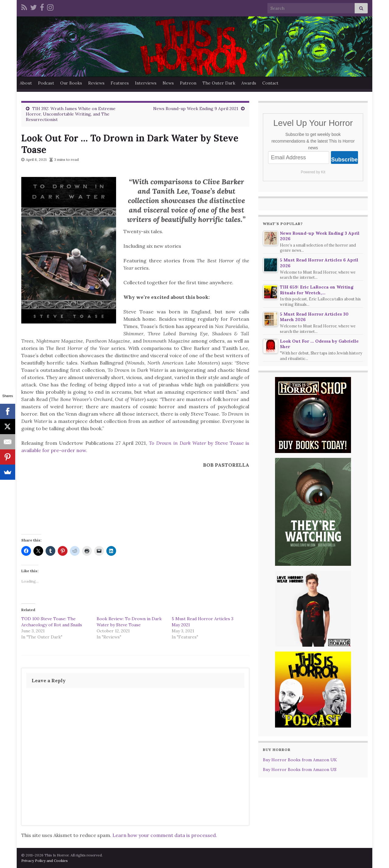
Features (120, 83)
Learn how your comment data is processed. (165, 835)
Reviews (96, 83)
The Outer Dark (219, 83)
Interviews (146, 83)
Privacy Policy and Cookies (45, 861)
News (168, 83)
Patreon (188, 83)
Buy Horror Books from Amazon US (300, 769)
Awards (249, 83)
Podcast (46, 83)
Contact (270, 83)
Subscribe (344, 160)
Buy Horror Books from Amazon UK (300, 760)
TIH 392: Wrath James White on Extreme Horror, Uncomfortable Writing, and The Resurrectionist (71, 114)
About (26, 83)
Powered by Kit (313, 172)
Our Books (71, 83)
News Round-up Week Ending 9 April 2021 (196, 109)
